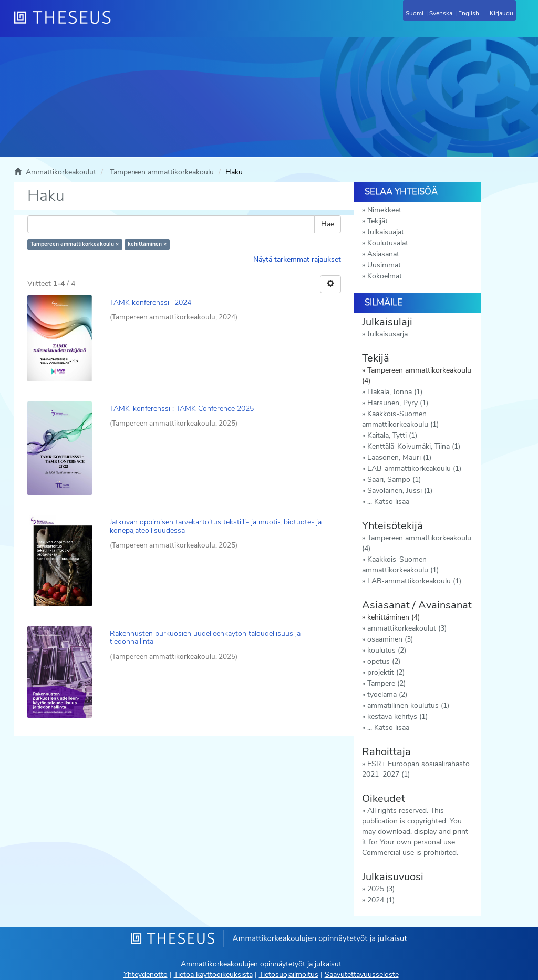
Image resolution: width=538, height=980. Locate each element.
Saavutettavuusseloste (362, 974)
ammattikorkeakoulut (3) (407, 628)
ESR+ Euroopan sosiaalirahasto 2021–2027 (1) (416, 769)
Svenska (441, 13)
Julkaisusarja (387, 334)
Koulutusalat (388, 243)
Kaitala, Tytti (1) (392, 435)
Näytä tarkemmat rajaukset (297, 259)
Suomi (415, 13)
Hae (328, 224)
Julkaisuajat (386, 232)
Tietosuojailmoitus (289, 974)
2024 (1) (381, 900)
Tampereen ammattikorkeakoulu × (75, 244)
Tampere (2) (386, 683)
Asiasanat (383, 254)
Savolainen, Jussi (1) (400, 491)
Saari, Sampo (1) (394, 479)
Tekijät (377, 221)
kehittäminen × (147, 244)
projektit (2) (386, 672)
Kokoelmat (385, 276)
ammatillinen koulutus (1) (408, 705)
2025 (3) (381, 889)
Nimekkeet (384, 210)
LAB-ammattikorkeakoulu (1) (414, 468)
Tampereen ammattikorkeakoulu (162, 172)
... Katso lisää (388, 502)
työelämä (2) (387, 694)
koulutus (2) (387, 650)
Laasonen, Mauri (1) (399, 457)
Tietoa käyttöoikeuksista (213, 974)
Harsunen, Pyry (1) (398, 403)
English (469, 13)
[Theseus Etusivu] (119, 24)
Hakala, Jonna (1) (395, 392)
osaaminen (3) (390, 639)
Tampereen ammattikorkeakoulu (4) (417, 543)
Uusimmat (384, 265)
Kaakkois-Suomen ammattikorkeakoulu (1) (400, 419)
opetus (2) (384, 661)
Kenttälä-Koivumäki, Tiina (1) (414, 446)
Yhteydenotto (146, 974)
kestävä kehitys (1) (397, 716)
